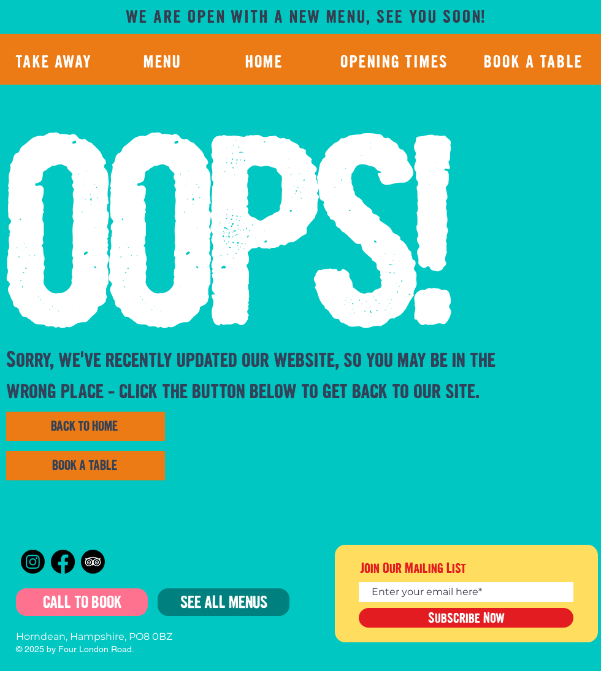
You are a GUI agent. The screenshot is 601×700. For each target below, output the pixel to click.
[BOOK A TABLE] (535, 61)
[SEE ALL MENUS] (224, 602)
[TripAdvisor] (93, 562)
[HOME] (266, 61)
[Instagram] (33, 562)
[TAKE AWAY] (55, 61)
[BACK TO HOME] (86, 426)
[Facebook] (63, 562)
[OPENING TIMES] (396, 61)
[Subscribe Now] (466, 618)
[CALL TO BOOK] (82, 602)
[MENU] (164, 61)
